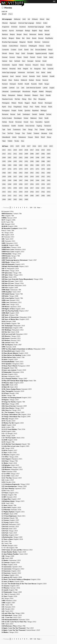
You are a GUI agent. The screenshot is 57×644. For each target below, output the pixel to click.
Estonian (5, 57)
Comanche (5, 50)
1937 (26, 184)
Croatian (14, 50)
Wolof (43, 137)
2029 (17, 146)
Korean (38, 80)
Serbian (49, 114)
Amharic (39, 23)
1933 (49, 184)
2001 (21, 158)
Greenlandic (6, 65)
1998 (37, 158)
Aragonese (6, 27)
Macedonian (26, 91)
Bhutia (18, 38)
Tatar (24, 130)
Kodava (16, 80)
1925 (43, 188)
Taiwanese (47, 126)
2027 (29, 146)
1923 (4, 192)
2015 (43, 150)
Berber (4, 38)
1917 (37, 192)
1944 (37, 180)
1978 (49, 165)
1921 (15, 192)
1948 (15, 180)
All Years (5, 146)
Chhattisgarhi (33, 46)
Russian (13, 114)
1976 (9, 169)
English (51, 53)
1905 (49, 196)
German (38, 61)
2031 (12, 146)
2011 (15, 154)
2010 (21, 154)
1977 (4, 169)
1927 (32, 188)
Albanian (5, 23)
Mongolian (42, 99)
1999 (32, 158)
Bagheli (35, 31)
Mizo (30, 99)
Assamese (23, 27)
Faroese (12, 57)
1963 (32, 173)
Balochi (47, 31)
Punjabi (14, 110)
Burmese (37, 42)
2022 (4, 150)
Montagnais (6, 103)
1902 (15, 199)
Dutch (23, 53)
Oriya (10, 107)
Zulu (22, 141)
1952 (43, 177)
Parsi (31, 107)
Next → (40, 208)
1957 (15, 177)
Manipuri (35, 95)
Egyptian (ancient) (41, 53)
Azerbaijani (19, 31)
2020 (15, 150)
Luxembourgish (15, 91)
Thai (36, 130)
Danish (26, 50)
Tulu (23, 133)
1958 (9, 177)
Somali (26, 122)
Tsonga (17, 133)
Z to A (10, 14)
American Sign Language (26, 23)
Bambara (5, 34)
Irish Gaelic (31, 72)
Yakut (4, 141)
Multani (14, 103)
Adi (29, 19)
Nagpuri (27, 103)
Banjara (12, 34)
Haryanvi (36, 65)
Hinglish (26, 69)
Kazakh (52, 76)
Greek (44, 61)
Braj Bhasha (49, 38)
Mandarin (27, 95)
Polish (50, 107)
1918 (32, 192)
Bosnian (41, 38)
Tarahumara (17, 130)
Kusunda (34, 84)
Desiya (50, 50)
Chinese (41, 46)
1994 (9, 161)
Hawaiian (49, 65)
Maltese (20, 95)
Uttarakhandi (6, 137)
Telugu (30, 130)
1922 (9, 192)
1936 (32, 184)
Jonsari (25, 76)
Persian (44, 107)
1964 (26, 173)
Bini (23, 38)
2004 (4, 158)
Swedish (21, 126)
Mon (35, 99)
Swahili (14, 126)
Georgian (30, 61)
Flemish (33, 57)
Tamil (9, 130)
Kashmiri (45, 76)
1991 (26, 161)
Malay (4, 95)
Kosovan (45, 80)
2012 (9, 154)
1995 (4, 161)
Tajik (4, 130)
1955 (26, 177)
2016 (37, 150)
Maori (42, 95)
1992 (21, 161)
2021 (9, 150)
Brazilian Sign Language (10, 42)
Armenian (14, 27)
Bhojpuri (11, 38)
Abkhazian (17, 19)
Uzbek (14, 137)
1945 (32, 180)
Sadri (19, 114)
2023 (51, 146)
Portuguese (6, 110)
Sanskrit (35, 114)
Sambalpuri (26, 114)
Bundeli (30, 42)
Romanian (5, 114)
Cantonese (46, 42)
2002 (15, 158)
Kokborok (24, 80)
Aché (24, 19)
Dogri (18, 53)
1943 (43, 180)
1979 (43, 165)
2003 (9, 158)
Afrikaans (35, 19)
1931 (9, 188)
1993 (15, 161)
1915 (49, 192)
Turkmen (36, 133)
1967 (9, 173)
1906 (43, 196)
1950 (4, 180)
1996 (49, 158)
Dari (32, 50)
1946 (26, 180)
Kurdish (20, 84)
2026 (34, 146)
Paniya (26, 107)
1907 (37, 196)
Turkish (29, 133)
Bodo (28, 38)
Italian (43, 72)
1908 (32, 196)
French (39, 57)
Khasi (10, 80)
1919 (26, 192)
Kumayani (13, 84)
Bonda (34, 38)
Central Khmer (14, 46)
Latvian (45, 88)
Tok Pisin (10, 133)
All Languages (7, 19)
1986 (4, 165)
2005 (49, 154)
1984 (15, 165)
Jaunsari (18, 76)
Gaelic (51, 57)
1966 (15, 173)
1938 (21, 184)
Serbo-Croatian (7, 118)
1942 (49, 180)
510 (35, 208)
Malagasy (49, 91)
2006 (43, 154)
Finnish (26, 57)
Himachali (12, 69)
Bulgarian (23, 42)
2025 (40, 146)
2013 (4, 154)
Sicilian (26, 118)
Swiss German (30, 126)
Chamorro (23, 46)
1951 (49, 177)
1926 (37, 188)
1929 (21, 188)
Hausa (42, 65)
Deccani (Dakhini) (41, 50)
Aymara (5, 31)
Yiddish (10, 141)
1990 (32, 161)
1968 (4, 173)
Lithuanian (5, 91)
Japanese (5, 76)
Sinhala (4, 122)
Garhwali (17, 61)
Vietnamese (22, 137)
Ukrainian (44, 133)
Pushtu (20, 110)
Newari (40, 103)
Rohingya (44, 110)
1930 (15, 188)
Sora (32, 122)
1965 (21, 173)
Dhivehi (5, 53)
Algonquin (13, 23)
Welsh (37, 137)
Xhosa (49, 137)
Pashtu (37, 107)
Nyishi (4, 107)
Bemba (41, 34)
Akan (48, 19)
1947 (21, 180)
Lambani (12, 88)
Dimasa (11, 53)
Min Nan (17, 99)
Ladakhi (5, 88)
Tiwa (4, 133)
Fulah (45, 57)
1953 (37, 177)
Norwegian (48, 103)
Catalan (5, 46)
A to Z (4, 14)
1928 (26, 188)
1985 (9, 165)
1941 (4, 184)
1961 (43, 173)
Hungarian (37, 69)
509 (31, 208)
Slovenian (18, 122)
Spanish (47, 122)
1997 (43, 158)
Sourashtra (39, 122)
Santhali (42, 114)
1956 (21, 177)
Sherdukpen (18, 118)
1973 (26, 169)
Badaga (28, 31)
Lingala (52, 88)
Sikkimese (33, 118)
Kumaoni (5, 84)
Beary (26, 34)
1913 (9, 196)
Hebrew (5, 69)
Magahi (35, 91)
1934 (43, 184)
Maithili (41, 91)
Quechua (27, 110)
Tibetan (42, 130)
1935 (37, 184)
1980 (37, 165)
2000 (26, 158)
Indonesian (21, 72)
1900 (26, 199)
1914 (4, 196)
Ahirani (42, 19)
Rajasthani (35, 110)
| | (8, 211)
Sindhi (46, 118)
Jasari (12, 76)
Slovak (11, 122)
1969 (49, 169)
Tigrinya (49, 130)
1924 (49, 188)
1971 (37, 169)
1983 (21, 165)
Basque (19, 34)
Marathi (48, 95)
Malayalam (12, 95)
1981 (32, 165)
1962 (37, 173)
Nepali (34, 103)
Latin (23, 88)
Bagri (41, 31)
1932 (4, 188)
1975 (15, 169)
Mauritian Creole (7, 99)
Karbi (39, 76)
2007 (37, 154)
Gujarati (14, 65)
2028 (23, 146)
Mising (24, 99)
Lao (18, 88)
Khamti (4, 80)
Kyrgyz (47, 84)
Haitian (21, 65)
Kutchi (41, 84)
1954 (32, 177)
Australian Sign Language (36, 27)
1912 (15, 196)
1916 (43, 192)
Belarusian (33, 34)
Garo (24, 61)
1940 (9, 184)
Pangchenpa (18, 107)
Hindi (19, 69)
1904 (4, 199)
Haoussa (28, 65)
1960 (49, 173)
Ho (31, 69)
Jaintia (49, 72)
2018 (26, 150)
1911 (21, 196)
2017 (32, 150)
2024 (45, 146)
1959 (4, 177)
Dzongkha (30, 53)
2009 (26, 154)
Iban (44, 69)
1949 (9, 180)
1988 (43, 161)
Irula (38, 72)
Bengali (47, 34)
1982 (26, 165)
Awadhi (48, 27)
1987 (49, 161)
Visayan (30, 137)
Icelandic (51, 69)
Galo (11, 61)
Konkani (31, 80)
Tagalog (39, 126)
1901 (21, 199)
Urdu (51, 133)
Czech (20, 50)
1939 (15, 184)
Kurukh (27, 84)
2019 (21, 150)
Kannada (32, 76)
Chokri (48, 46)
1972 (32, 169)
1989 (37, 161)
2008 (32, 154)
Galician (5, 61)
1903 (9, 199)
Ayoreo (11, 31)
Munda (20, 103)
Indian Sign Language (9, 72)
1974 (21, 169)
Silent (41, 118)
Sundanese (6, 126)
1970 (43, 169)
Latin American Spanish (34, 88)
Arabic (45, 23)
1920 (21, 192)
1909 (26, 196)
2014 (49, 150)
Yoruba (17, 141)
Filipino (19, 57)
